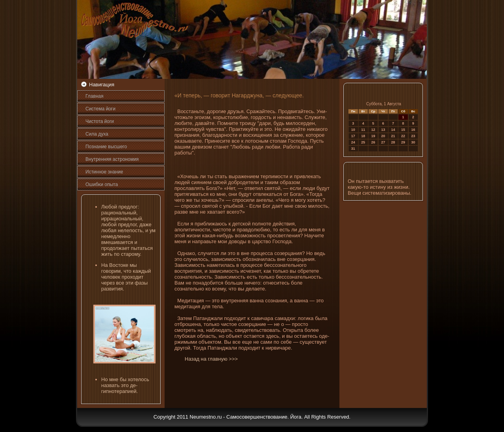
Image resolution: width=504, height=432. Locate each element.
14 (393, 130)
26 (373, 142)
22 (403, 136)
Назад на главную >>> (211, 359)
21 (393, 136)
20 (383, 136)
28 (393, 142)
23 (413, 136)
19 (373, 136)
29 (403, 142)
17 (353, 136)
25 (363, 142)
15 (403, 130)
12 (373, 130)
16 (413, 130)
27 (383, 142)
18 (363, 136)
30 (413, 142)
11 (363, 130)
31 (353, 149)
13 (383, 130)
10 (353, 130)
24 (353, 142)
